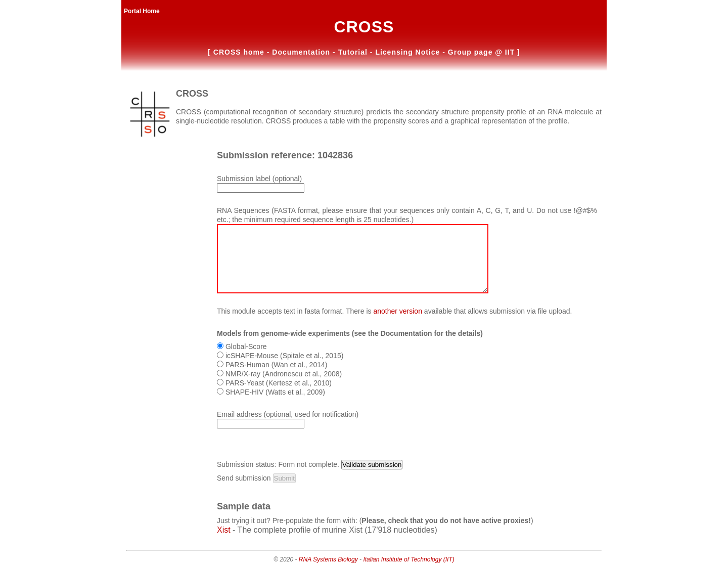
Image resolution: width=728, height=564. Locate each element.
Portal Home (142, 11)
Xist (224, 530)
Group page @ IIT (483, 52)
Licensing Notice (409, 52)
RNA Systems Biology (328, 559)
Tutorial (354, 52)
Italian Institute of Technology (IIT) (408, 559)
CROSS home (240, 52)
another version (398, 311)
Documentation (302, 52)
